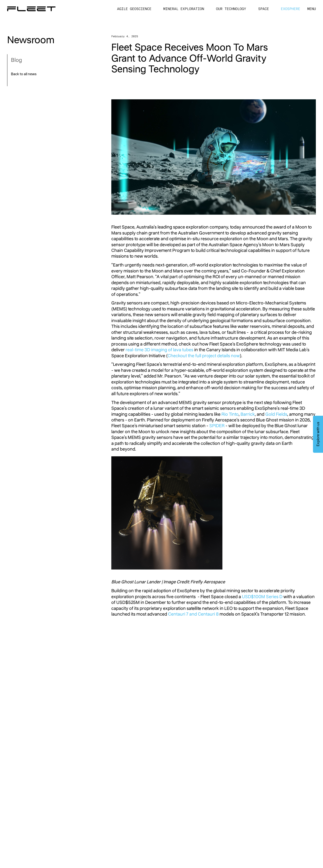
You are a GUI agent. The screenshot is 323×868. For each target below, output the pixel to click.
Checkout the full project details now (204, 356)
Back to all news (24, 75)
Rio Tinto (230, 414)
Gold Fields (276, 414)
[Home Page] (31, 9)
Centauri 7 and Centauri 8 (193, 614)
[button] (312, 9)
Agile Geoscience (134, 9)
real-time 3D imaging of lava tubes (159, 350)
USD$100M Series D (262, 597)
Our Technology (231, 9)
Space (264, 9)
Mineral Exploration (184, 9)
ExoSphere (290, 9)
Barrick (248, 414)
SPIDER (217, 426)
